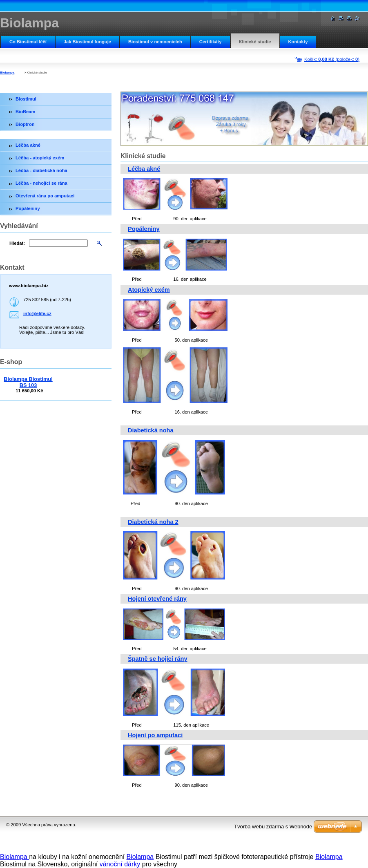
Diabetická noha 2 (153, 522)
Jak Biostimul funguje (87, 42)
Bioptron (25, 124)
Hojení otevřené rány (157, 599)
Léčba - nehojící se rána (41, 183)
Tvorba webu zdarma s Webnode (273, 827)
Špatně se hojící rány (158, 659)
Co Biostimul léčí (28, 42)
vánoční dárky (121, 864)
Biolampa (7, 73)
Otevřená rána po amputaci (45, 196)
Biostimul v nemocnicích (155, 42)
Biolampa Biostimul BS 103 (28, 382)
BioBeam (26, 112)
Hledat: (17, 243)
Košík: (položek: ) (332, 59)
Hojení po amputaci (155, 735)
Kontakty (298, 42)
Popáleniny (144, 229)
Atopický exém (149, 290)
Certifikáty (211, 42)
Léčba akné (144, 169)
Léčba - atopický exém (40, 158)
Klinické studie (255, 42)
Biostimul (26, 99)
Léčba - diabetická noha (41, 170)
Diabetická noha (151, 430)
